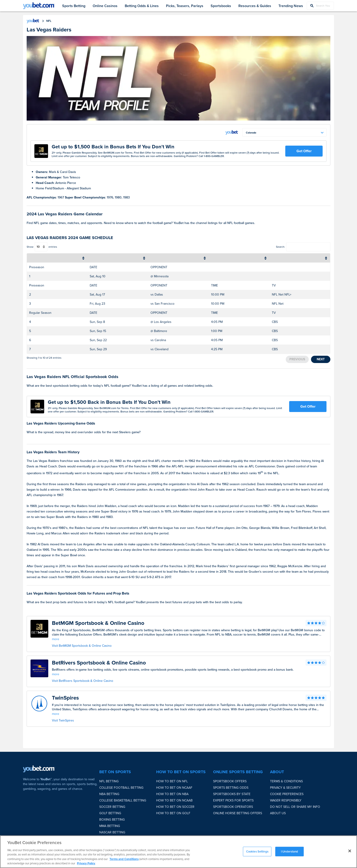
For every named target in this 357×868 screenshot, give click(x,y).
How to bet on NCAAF (174, 788)
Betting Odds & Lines (142, 6)
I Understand (290, 851)
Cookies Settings (257, 851)
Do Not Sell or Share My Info (295, 807)
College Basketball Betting (123, 800)
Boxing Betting (112, 820)
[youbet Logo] (39, 6)
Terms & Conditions (286, 781)
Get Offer (304, 151)
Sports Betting (74, 6)
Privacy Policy (86, 863)
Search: (280, 247)
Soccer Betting (112, 807)
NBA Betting (109, 794)
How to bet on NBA (172, 794)
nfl (49, 21)
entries (53, 247)
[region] (178, 852)
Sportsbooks (221, 6)
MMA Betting (110, 826)
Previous (297, 359)
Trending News (291, 6)
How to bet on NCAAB (174, 800)
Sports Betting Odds (231, 788)
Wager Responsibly (286, 800)
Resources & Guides (255, 6)
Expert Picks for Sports (233, 800)
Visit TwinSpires (63, 720)
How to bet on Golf (173, 813)
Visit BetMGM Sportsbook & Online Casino (82, 646)
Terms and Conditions (124, 859)
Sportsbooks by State (232, 794)
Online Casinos (105, 6)
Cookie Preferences (287, 794)
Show (30, 247)
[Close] (350, 851)
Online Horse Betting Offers (238, 813)
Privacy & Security (285, 788)
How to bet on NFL (172, 781)
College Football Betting (121, 788)
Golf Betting (110, 813)
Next (321, 359)
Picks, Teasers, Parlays (185, 6)
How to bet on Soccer (175, 807)
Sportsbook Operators (233, 807)
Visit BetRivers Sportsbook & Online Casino (83, 681)
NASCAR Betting (112, 832)
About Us (278, 813)
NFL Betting (109, 781)
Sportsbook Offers (230, 781)
